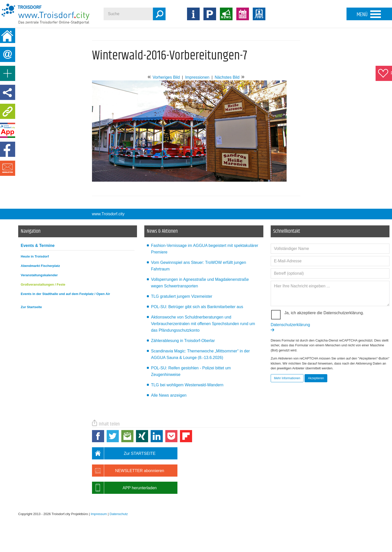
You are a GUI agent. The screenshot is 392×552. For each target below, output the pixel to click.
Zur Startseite (31, 307)
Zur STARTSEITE (124, 453)
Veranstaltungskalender (39, 275)
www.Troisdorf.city (108, 214)
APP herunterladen (124, 488)
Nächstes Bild (227, 77)
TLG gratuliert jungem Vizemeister (181, 296)
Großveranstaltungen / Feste (43, 284)
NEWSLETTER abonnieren (128, 471)
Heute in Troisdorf (35, 256)
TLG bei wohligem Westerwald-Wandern (187, 385)
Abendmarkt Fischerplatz (40, 266)
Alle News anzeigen (169, 395)
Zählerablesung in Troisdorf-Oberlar (183, 341)
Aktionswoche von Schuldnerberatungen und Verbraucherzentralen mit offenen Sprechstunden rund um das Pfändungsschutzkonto (203, 324)
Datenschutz (119, 514)
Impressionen (197, 77)
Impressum (99, 514)
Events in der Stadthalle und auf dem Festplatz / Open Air (65, 294)
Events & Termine (38, 246)
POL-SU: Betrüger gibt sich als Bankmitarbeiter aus (197, 307)
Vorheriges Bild (166, 77)
